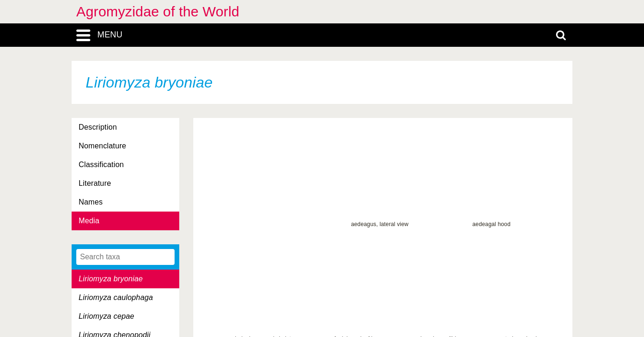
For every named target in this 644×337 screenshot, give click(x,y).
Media (89, 221)
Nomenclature (102, 146)
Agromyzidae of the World (158, 11)
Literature (95, 183)
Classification (101, 165)
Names (91, 202)
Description (98, 127)
